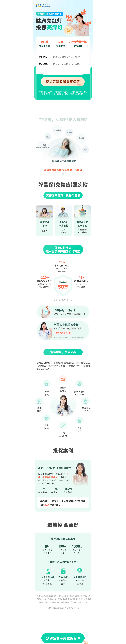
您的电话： (45, 64)
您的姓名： (45, 57)
